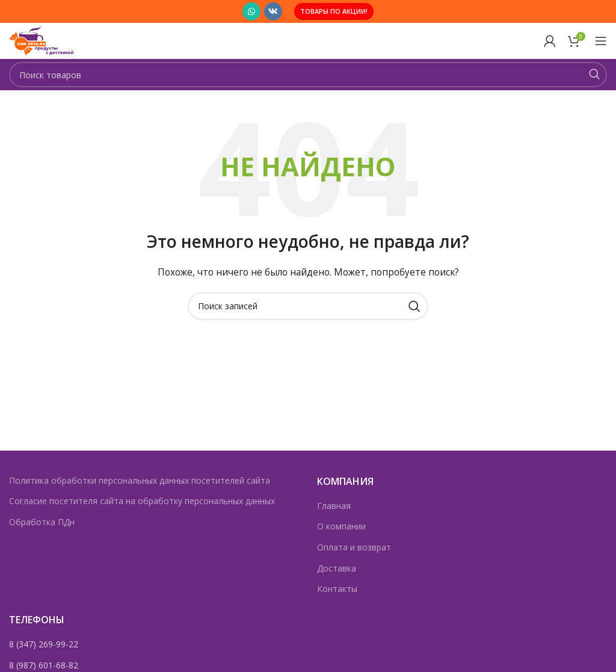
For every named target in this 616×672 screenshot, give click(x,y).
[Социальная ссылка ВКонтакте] (273, 11)
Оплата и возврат (354, 547)
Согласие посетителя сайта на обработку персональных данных (142, 501)
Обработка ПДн (42, 522)
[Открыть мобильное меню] (601, 41)
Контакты (337, 589)
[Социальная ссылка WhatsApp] (251, 11)
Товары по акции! (334, 11)
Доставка (337, 568)
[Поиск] (308, 75)
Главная (334, 506)
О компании (341, 526)
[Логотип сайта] (47, 40)
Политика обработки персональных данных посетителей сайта (140, 480)
